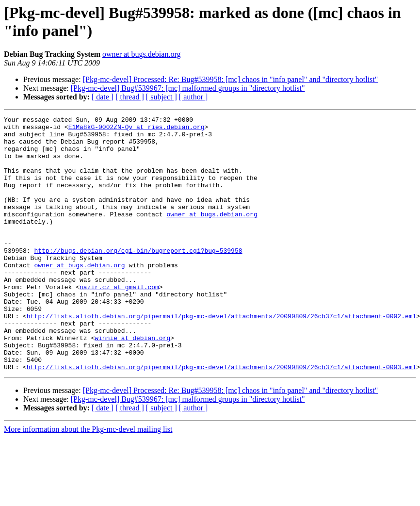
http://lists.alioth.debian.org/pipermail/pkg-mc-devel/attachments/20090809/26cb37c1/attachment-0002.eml (221, 357)
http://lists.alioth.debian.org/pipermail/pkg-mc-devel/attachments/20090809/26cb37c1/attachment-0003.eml (221, 418)
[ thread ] (130, 97)
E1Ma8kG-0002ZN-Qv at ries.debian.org (137, 130)
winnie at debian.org (132, 383)
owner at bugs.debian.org (141, 54)
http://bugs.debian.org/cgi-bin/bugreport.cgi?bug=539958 (138, 278)
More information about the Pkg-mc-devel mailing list (88, 480)
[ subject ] (162, 97)
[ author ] (194, 97)
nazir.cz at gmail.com (119, 322)
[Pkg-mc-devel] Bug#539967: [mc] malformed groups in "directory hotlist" (188, 88)
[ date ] (103, 97)
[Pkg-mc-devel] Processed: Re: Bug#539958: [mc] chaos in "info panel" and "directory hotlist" (231, 79)
